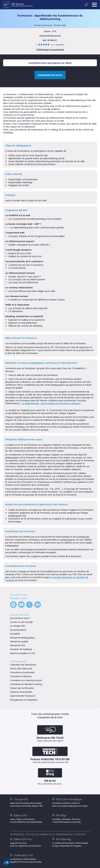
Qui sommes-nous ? (20, 618)
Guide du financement (21, 692)
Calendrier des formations (23, 665)
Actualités (15, 634)
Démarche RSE (18, 645)
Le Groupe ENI (17, 626)
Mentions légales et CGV (23, 653)
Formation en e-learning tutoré (26, 680)
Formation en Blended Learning (26, 684)
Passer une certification (22, 688)
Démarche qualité (19, 641)
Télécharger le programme (50, 50)
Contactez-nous (19, 595)
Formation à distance (21, 676)
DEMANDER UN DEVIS (50, 75)
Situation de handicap (21, 649)
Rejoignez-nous (18, 598)
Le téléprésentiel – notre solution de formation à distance (51, 403)
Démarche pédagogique (22, 638)
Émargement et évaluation (24, 700)
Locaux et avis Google (21, 622)
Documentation (18, 630)
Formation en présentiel (22, 672)
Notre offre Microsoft (21, 669)
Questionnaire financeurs (23, 696)
